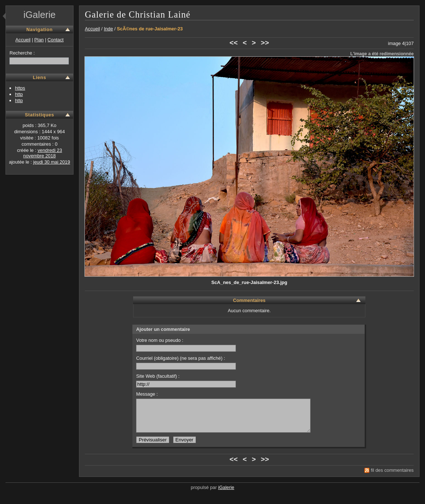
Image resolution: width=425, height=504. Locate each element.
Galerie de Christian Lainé (138, 14)
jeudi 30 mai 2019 (52, 162)
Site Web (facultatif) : (186, 380)
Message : (147, 394)
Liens (40, 77)
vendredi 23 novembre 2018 (43, 153)
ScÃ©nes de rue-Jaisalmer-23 (150, 29)
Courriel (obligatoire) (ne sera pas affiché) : (186, 363)
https (20, 88)
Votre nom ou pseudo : (186, 345)
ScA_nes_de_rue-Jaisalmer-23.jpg (249, 282)
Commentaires (249, 300)
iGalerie (40, 15)
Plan (39, 40)
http (19, 94)
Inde (108, 29)
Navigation (40, 29)
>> (265, 43)
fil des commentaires (392, 477)
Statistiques (40, 115)
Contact (56, 40)
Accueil (23, 40)
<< (234, 43)
